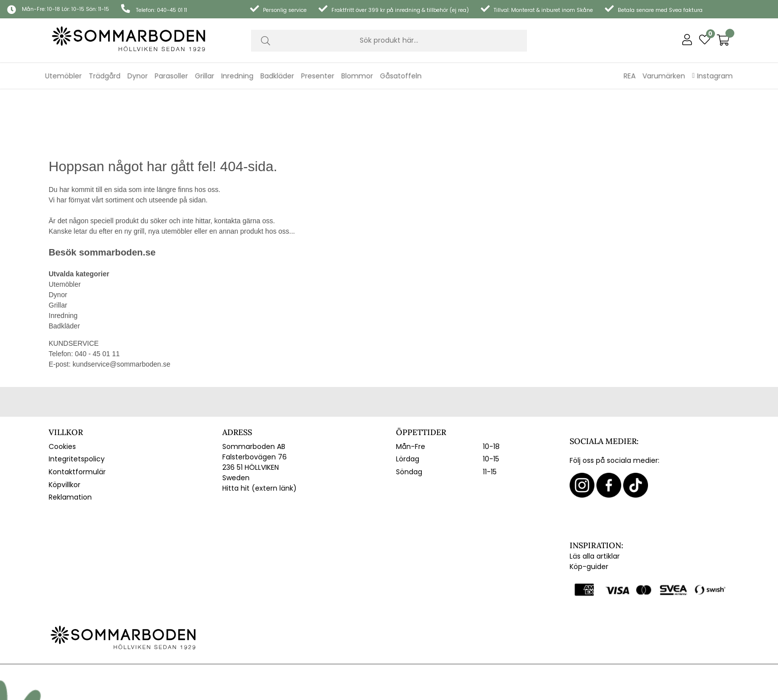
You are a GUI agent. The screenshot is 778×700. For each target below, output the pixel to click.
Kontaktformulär (77, 413)
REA (630, 76)
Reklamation (70, 439)
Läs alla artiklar (595, 498)
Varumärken (664, 76)
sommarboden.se (117, 194)
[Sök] (389, 41)
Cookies (62, 388)
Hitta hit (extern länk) (259, 430)
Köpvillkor (65, 426)
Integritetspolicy (77, 401)
